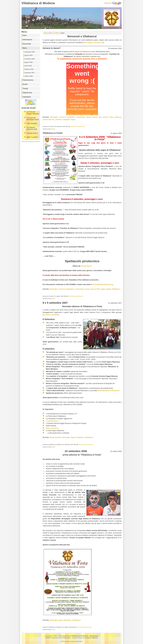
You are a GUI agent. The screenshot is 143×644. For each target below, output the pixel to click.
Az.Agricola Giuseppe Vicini (33, 119)
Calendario (27, 97)
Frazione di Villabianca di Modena (76, 636)
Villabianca (116, 289)
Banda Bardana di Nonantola (108, 391)
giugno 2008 (29, 62)
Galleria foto (27, 93)
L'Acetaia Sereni (52, 421)
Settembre (80, 437)
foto (100, 117)
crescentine (81, 117)
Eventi (25, 84)
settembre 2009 (30, 52)
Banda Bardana (56, 437)
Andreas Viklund (91, 638)
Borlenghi (54, 117)
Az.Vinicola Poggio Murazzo (33, 113)
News (25, 48)
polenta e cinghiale (63, 120)
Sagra (73, 120)
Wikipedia (108, 3)
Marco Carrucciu (52, 428)
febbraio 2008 (29, 69)
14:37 (79, 627)
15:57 (72, 126)
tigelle (109, 289)
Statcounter (79, 641)
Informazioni (27, 40)
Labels (57, 33)
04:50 (70, 296)
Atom (53, 129)
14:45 (80, 444)
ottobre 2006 (29, 76)
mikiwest (118, 117)
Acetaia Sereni (32, 133)
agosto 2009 (29, 55)
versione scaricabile (51, 315)
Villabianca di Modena (38, 3)
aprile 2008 (28, 66)
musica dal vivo (49, 120)
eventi (87, 289)
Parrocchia (27, 44)
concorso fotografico (67, 117)
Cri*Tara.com (66, 638)
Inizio (25, 35)
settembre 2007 (30, 73)
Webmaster (94, 636)
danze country (92, 117)
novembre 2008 (30, 59)
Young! (25, 88)
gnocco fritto (108, 117)
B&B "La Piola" (33, 137)
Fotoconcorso (28, 80)
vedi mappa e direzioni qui (93, 43)
